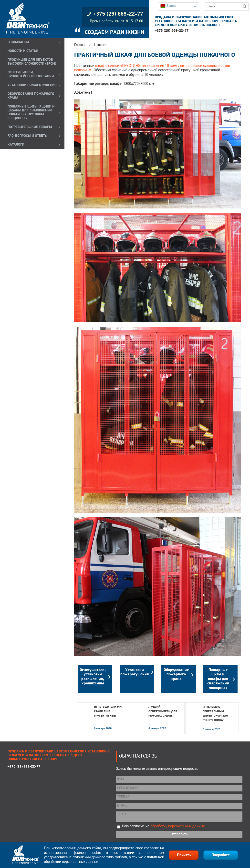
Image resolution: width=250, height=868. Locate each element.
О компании (18, 42)
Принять (184, 855)
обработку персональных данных (177, 826)
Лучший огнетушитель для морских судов (163, 711)
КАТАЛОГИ (16, 145)
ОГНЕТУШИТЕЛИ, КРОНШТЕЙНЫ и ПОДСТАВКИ (31, 74)
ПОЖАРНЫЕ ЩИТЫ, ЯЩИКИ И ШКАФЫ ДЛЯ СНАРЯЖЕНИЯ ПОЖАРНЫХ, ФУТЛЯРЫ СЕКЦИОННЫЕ (31, 113)
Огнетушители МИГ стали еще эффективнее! (109, 711)
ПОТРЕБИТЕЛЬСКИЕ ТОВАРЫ (30, 127)
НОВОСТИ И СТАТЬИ (23, 51)
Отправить (179, 834)
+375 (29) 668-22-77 (172, 31)
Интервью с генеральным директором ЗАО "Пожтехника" (215, 714)
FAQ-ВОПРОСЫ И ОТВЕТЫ (28, 136)
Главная (80, 45)
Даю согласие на (163, 826)
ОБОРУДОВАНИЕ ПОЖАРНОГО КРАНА (31, 96)
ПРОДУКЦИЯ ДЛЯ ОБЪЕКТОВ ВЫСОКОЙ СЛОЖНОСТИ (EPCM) (32, 62)
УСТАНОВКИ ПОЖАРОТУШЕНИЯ (32, 85)
